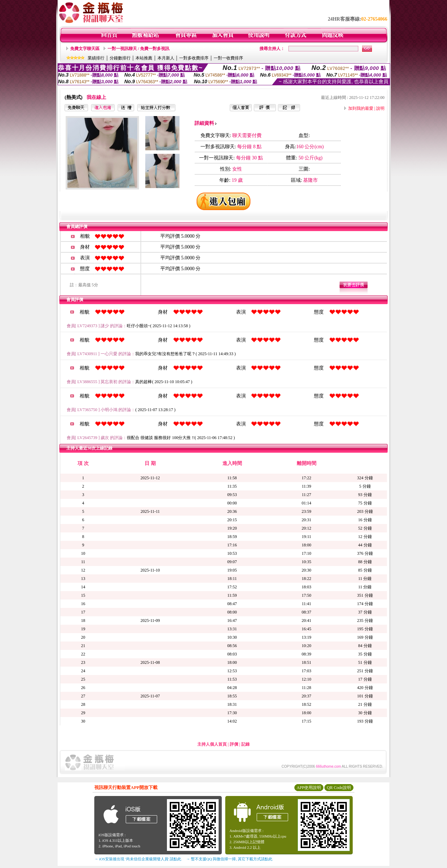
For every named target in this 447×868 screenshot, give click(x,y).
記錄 (246, 744)
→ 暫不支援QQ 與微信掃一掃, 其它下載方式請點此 (229, 859)
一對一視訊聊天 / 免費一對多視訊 (138, 49)
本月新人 (166, 58)
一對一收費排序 (228, 58)
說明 (380, 108)
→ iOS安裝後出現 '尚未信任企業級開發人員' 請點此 (138, 859)
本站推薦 (144, 58)
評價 (234, 744)
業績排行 (96, 58)
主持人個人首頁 (212, 744)
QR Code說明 (339, 788)
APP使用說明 (309, 788)
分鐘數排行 (120, 58)
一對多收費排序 (194, 58)
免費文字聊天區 (85, 49)
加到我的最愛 (361, 108)
